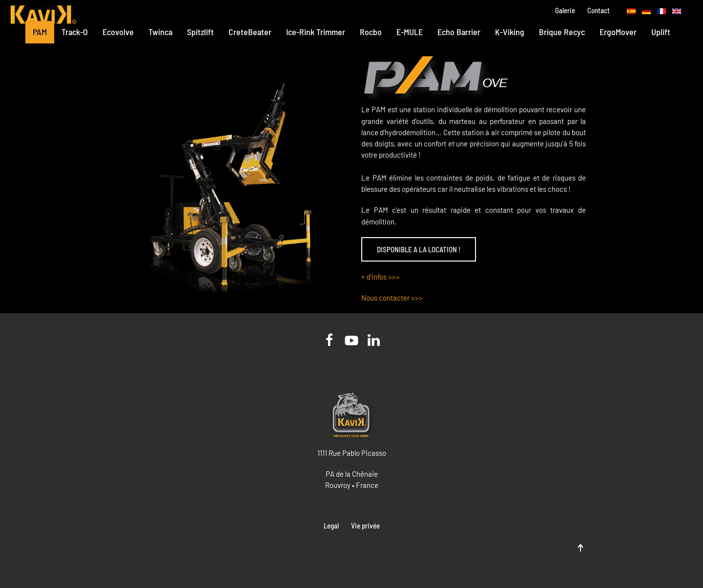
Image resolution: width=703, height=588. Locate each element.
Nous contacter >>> (392, 298)
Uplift (661, 32)
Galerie (565, 10)
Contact (599, 10)
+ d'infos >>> (381, 277)
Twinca (160, 32)
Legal (331, 526)
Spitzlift (200, 32)
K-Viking (510, 32)
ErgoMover (618, 32)
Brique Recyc (562, 32)
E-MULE (410, 32)
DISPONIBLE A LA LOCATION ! (419, 249)
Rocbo (371, 32)
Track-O (75, 32)
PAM (40, 32)
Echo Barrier (459, 32)
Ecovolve (118, 32)
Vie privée (365, 526)
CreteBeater (250, 32)
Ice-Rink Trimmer (316, 32)
